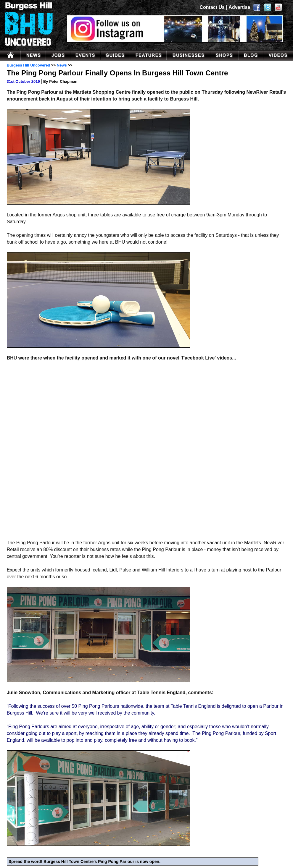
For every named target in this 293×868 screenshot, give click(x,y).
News (62, 65)
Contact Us (212, 7)
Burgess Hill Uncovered (29, 65)
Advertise (239, 7)
